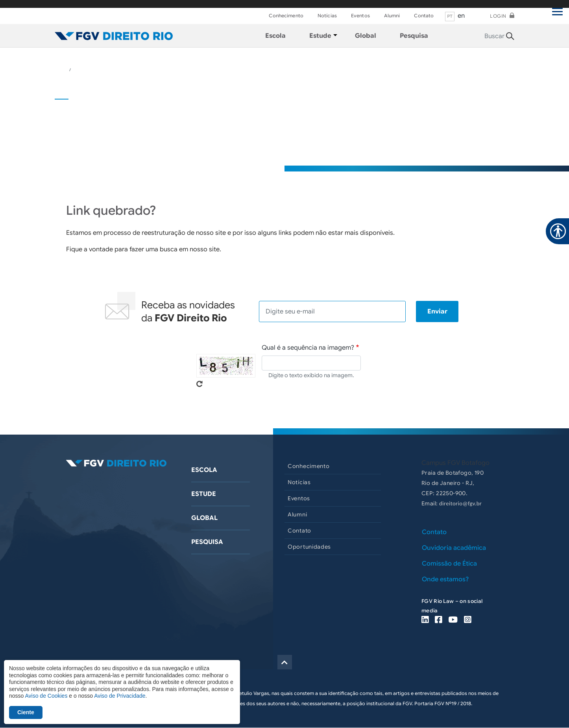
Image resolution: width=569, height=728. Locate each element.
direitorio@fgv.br (460, 503)
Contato (424, 16)
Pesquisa (207, 542)
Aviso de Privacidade (120, 696)
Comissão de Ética (449, 564)
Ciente (26, 712)
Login (498, 16)
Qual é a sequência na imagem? (308, 348)
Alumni (392, 16)
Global (204, 518)
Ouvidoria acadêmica (454, 548)
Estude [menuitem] (320, 36)
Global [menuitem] (366, 36)
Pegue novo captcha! (200, 384)
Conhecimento (286, 16)
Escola (204, 470)
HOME (61, 70)
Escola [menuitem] (275, 36)
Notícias (327, 16)
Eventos (360, 16)
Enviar (437, 311)
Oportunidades (309, 547)
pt (450, 16)
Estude (204, 494)
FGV (275, 4)
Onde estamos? (445, 579)
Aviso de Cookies (46, 696)
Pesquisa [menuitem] (414, 36)
